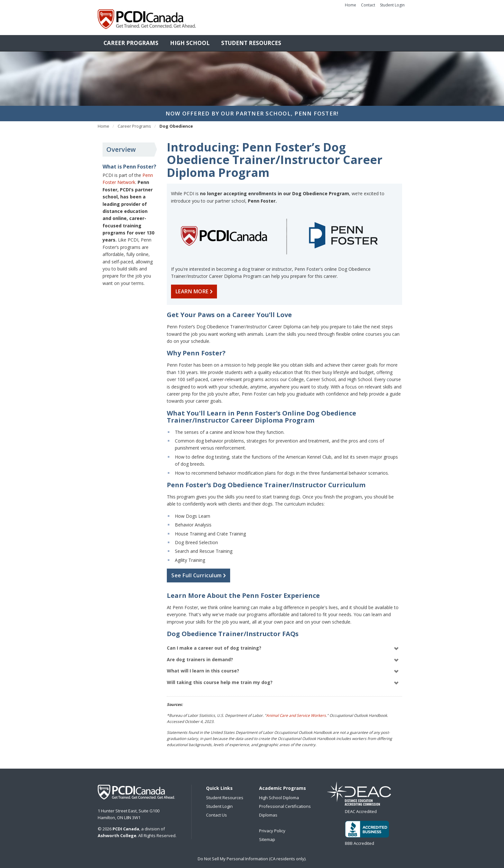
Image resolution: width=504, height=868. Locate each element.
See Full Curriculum (200, 572)
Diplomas (268, 812)
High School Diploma (279, 794)
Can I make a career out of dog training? (283, 645)
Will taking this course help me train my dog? (283, 679)
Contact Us (216, 812)
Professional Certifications (285, 803)
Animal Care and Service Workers (296, 712)
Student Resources (251, 40)
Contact (368, 5)
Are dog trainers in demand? (283, 657)
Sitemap (267, 836)
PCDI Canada (136, 789)
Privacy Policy (272, 827)
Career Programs (131, 40)
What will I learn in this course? (283, 668)
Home (351, 5)
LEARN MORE (195, 288)
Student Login (392, 5)
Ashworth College (117, 832)
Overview (121, 146)
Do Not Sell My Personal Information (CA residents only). (252, 855)
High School (190, 40)
